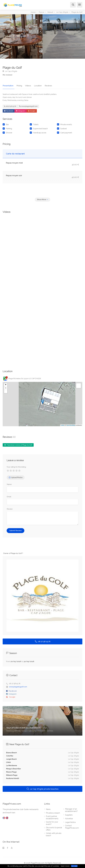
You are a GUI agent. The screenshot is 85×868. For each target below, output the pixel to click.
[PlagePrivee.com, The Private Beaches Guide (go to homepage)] (13, 4)
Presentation (8, 85)
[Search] (73, 5)
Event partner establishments (52, 817)
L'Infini (8, 761)
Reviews (44, 85)
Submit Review (15, 530)
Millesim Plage (12, 774)
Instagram (21, 110)
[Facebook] (8, 847)
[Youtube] (12, 847)
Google (32, 110)
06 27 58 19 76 (10, 105)
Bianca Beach (11, 752)
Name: (9, 483)
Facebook (9, 110)
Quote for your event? (52, 822)
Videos (26, 85)
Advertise (69, 818)
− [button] (6, 387)
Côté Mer (10, 755)
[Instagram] (3, 847)
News (48, 808)
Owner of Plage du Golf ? (13, 552)
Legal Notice (70, 821)
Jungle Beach (11, 758)
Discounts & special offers (54, 828)
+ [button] (6, 384)
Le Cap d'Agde (10, 71)
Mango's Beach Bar (14, 768)
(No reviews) (7, 75)
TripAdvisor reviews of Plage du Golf (18, 444)
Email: (9, 496)
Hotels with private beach (54, 834)
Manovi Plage (11, 771)
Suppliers (69, 814)
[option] (64, 36)
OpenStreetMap (71, 424)
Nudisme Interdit (13, 777)
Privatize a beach (53, 812)
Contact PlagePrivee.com (72, 826)
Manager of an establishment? (71, 809)
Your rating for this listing (16, 466)
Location (35, 85)
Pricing (18, 85)
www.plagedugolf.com (28, 105)
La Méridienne (12, 765)
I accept (74, 866)
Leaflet (62, 424)
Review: (10, 508)
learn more (65, 866)
